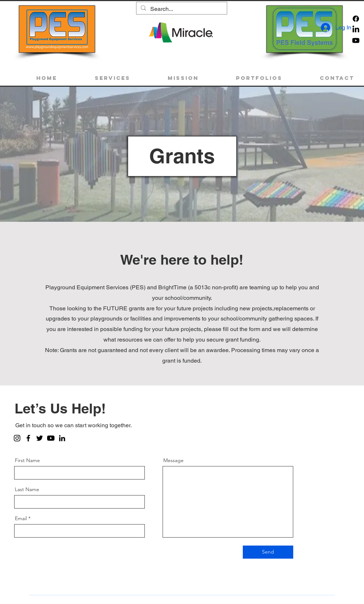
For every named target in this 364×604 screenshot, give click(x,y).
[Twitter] (40, 438)
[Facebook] (356, 19)
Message (173, 460)
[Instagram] (17, 438)
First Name (27, 460)
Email (21, 518)
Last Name (27, 489)
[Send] (268, 552)
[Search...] (181, 9)
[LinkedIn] (62, 438)
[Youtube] (356, 40)
